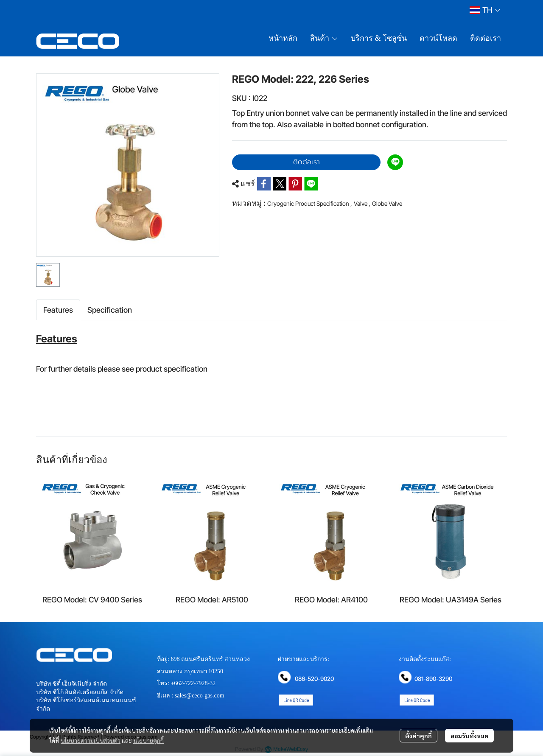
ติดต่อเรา (306, 162)
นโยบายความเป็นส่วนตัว (91, 740)
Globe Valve (387, 203)
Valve (362, 203)
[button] (485, 10)
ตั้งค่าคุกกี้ (418, 736)
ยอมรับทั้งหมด (469, 736)
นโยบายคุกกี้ (148, 740)
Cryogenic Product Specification (310, 203)
